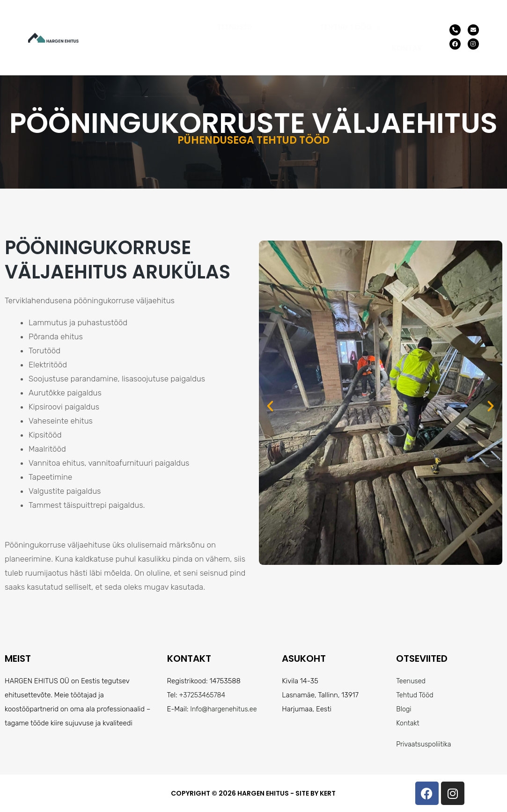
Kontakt (409, 48)
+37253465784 (203, 695)
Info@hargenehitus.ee (225, 709)
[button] (350, 27)
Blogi (404, 709)
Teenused (235, 27)
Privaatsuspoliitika (425, 744)
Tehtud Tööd (350, 27)
